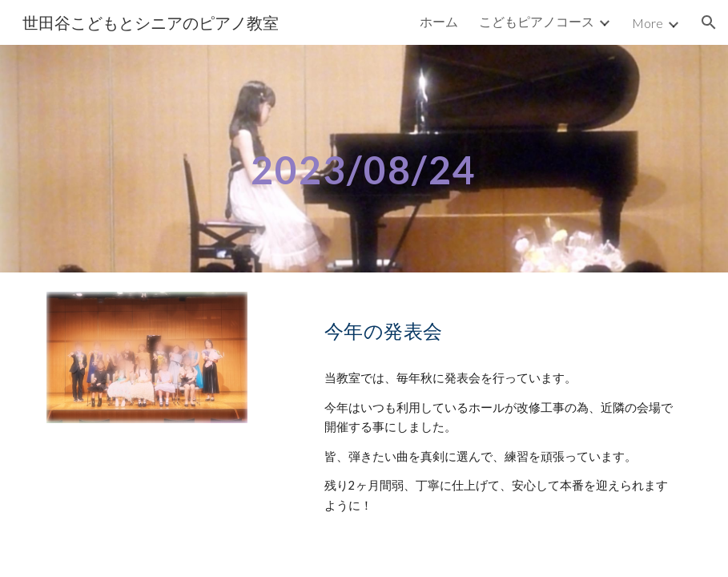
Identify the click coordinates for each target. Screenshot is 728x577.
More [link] (648, 23)
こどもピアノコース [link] (537, 21)
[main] (364, 158)
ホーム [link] (439, 21)
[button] (709, 22)
